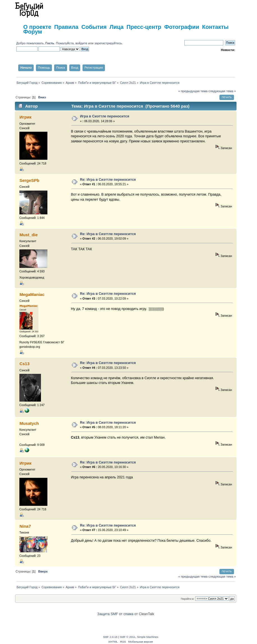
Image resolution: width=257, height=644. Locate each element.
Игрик (25, 117)
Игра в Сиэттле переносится (105, 116)
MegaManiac (32, 294)
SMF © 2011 (128, 637)
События (94, 27)
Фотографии (182, 27)
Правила (66, 27)
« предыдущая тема (193, 91)
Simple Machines (148, 637)
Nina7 (25, 526)
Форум (33, 32)
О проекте (37, 27)
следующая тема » (222, 91)
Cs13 (24, 364)
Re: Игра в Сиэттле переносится (108, 180)
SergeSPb (29, 180)
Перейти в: (187, 599)
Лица (116, 27)
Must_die (28, 235)
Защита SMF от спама (115, 614)
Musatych (29, 423)
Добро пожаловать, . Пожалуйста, (46, 43)
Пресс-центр (144, 27)
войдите (81, 43)
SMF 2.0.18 (110, 637)
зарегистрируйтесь (108, 43)
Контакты (215, 27)
